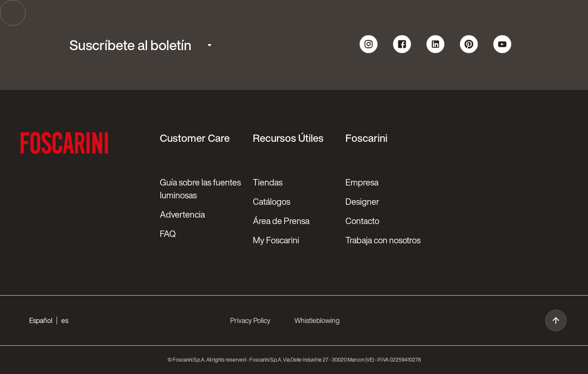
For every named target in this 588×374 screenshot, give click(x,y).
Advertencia (182, 214)
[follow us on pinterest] (469, 52)
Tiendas (268, 182)
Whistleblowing (317, 320)
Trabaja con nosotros (383, 240)
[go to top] (556, 320)
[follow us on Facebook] (402, 52)
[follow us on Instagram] (369, 52)
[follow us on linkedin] (435, 52)
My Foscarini (276, 240)
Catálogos (271, 202)
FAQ (168, 234)
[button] (49, 320)
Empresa (362, 182)
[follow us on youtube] (502, 52)
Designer (362, 202)
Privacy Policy (250, 320)
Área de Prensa (281, 221)
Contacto (362, 221)
